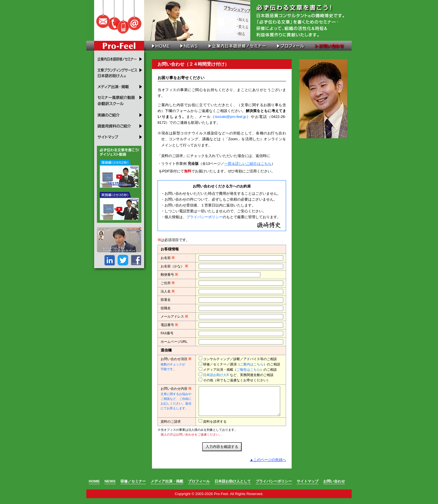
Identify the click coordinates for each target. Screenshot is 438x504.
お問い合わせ (330, 46)
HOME (159, 46)
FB (136, 258)
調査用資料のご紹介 (120, 124)
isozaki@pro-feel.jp (230, 117)
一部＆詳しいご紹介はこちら (248, 164)
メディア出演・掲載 (120, 86)
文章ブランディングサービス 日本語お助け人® (120, 72)
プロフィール (290, 46)
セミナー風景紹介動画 (119, 172)
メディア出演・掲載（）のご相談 (240, 370)
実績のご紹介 (120, 113)
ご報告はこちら (248, 370)
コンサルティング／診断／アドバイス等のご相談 (240, 359)
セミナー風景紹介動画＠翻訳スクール (120, 99)
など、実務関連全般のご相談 (238, 375)
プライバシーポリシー (204, 217)
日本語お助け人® (216, 375)
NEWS (189, 46)
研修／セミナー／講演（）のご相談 (242, 364)
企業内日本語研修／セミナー (237, 46)
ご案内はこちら (252, 364)
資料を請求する (215, 427)
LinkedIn (109, 258)
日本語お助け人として (233, 487)
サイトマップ (120, 137)
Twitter (123, 258)
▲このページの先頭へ (268, 466)
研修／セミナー (133, 487)
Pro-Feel (119, 46)
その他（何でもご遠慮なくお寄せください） (237, 380)
